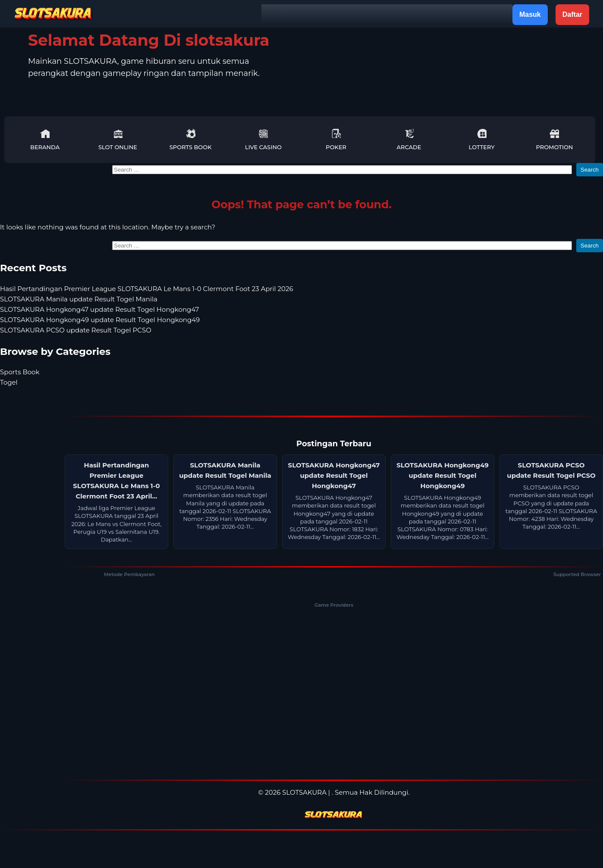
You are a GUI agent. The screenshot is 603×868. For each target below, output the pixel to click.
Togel (9, 382)
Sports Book (191, 139)
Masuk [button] (530, 14)
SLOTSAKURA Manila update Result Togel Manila (79, 299)
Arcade (409, 139)
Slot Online (118, 139)
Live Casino (263, 139)
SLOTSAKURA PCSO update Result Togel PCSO (76, 330)
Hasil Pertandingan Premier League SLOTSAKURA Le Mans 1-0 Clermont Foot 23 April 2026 (147, 289)
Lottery (482, 139)
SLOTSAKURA (304, 792)
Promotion (554, 139)
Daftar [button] (572, 14)
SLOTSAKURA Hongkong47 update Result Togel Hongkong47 (99, 309)
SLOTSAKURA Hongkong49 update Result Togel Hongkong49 (100, 320)
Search (590, 170)
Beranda (45, 139)
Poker (336, 139)
